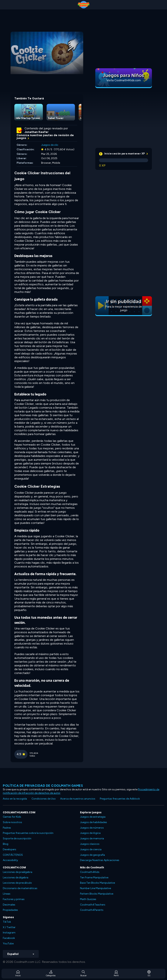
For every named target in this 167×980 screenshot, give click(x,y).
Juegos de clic (50, 145)
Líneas (7, 894)
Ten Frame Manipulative (94, 878)
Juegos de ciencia (91, 849)
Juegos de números (92, 828)
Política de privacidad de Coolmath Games (43, 786)
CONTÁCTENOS (13, 855)
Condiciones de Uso (44, 799)
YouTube (8, 944)
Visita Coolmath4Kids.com (124, 80)
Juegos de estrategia (93, 817)
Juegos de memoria (92, 838)
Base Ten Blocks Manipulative (97, 883)
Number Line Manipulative (95, 888)
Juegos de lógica (90, 833)
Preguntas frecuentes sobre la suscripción (28, 833)
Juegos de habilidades (94, 822)
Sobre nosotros (12, 822)
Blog (6, 844)
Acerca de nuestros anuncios (78, 799)
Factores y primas (14, 899)
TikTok (7, 922)
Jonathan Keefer (37, 132)
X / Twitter (9, 927)
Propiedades (10, 910)
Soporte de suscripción (17, 838)
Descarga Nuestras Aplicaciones (100, 860)
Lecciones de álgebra (16, 878)
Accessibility (10, 860)
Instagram (9, 933)
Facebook (9, 938)
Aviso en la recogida (15, 799)
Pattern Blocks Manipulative (97, 894)
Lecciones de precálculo (17, 883)
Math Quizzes (88, 899)
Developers (10, 849)
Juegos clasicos (90, 844)
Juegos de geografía (92, 855)
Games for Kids (12, 817)
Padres (7, 828)
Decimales (9, 905)
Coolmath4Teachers (93, 905)
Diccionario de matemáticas (20, 888)
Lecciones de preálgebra (18, 872)
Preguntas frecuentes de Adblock (120, 799)
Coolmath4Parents (92, 910)
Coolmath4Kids (90, 872)
